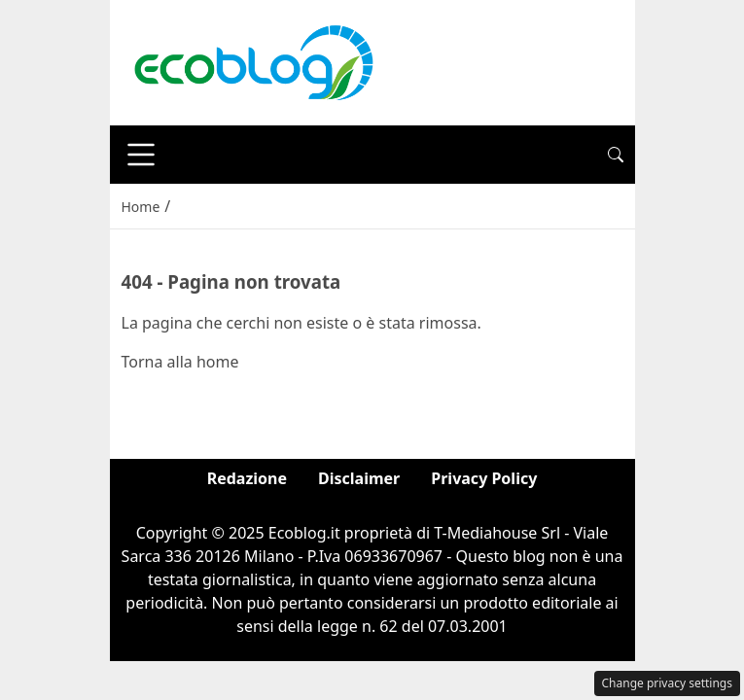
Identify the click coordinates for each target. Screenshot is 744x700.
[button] (616, 155)
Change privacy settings (668, 683)
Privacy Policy (484, 478)
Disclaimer (359, 478)
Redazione (247, 478)
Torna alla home (180, 362)
